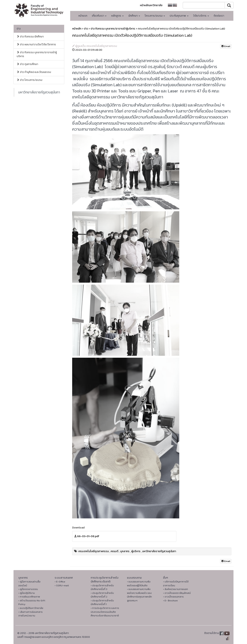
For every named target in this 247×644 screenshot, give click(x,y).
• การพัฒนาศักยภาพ (29, 597)
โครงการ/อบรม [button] (155, 16)
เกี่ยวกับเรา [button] (99, 16)
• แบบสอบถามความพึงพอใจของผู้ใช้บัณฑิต (139, 584)
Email (226, 46)
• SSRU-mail (62, 585)
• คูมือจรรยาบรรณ (28, 589)
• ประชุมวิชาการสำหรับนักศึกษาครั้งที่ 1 (102, 602)
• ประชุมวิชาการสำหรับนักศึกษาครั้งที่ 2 (102, 595)
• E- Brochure (170, 600)
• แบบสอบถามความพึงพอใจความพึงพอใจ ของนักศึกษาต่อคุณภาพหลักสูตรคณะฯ (139, 595)
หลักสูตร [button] (117, 16)
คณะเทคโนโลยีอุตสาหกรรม (94, 551)
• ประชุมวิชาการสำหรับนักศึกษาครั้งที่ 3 (102, 587)
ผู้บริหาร (136, 551)
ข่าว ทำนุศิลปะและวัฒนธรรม (34, 72)
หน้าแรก (83, 16)
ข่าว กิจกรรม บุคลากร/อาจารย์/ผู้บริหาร (37, 54)
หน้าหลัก (77, 29)
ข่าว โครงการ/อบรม (29, 80)
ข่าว (19, 29)
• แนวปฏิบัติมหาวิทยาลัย (31, 608)
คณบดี (114, 551)
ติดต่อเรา (219, 16)
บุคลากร (125, 551)
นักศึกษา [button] (134, 16)
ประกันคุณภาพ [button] (179, 16)
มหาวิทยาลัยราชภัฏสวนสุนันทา (39, 92)
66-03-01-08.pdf (88, 536)
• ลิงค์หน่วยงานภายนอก (176, 589)
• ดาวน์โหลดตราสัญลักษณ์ (177, 593)
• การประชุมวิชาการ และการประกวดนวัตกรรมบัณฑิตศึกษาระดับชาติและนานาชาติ (105, 612)
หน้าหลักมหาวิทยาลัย (151, 5)
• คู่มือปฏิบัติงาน (27, 593)
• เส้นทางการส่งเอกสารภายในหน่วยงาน (30, 614)
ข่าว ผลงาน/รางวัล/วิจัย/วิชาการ (36, 44)
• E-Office (60, 582)
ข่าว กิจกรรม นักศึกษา (30, 37)
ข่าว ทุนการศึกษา (27, 64)
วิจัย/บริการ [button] (201, 16)
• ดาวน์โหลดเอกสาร (173, 597)
